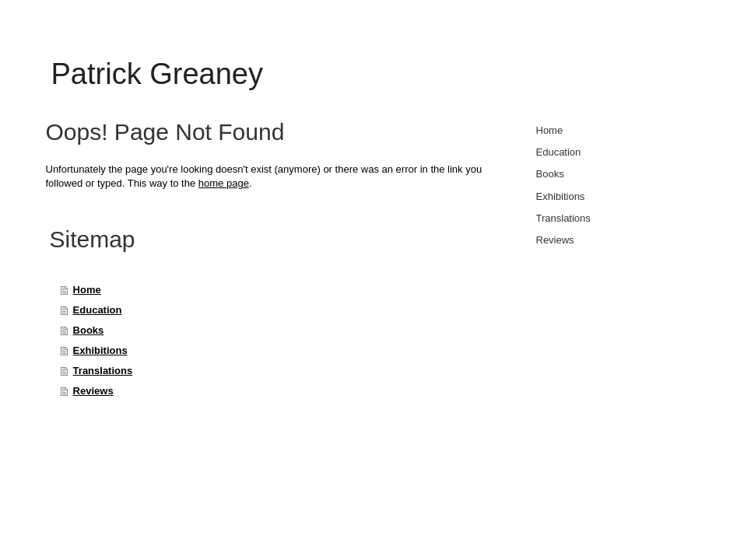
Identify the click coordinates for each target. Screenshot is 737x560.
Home (87, 290)
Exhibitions (100, 350)
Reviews (93, 391)
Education (98, 310)
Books (89, 330)
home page (224, 183)
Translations (103, 371)
